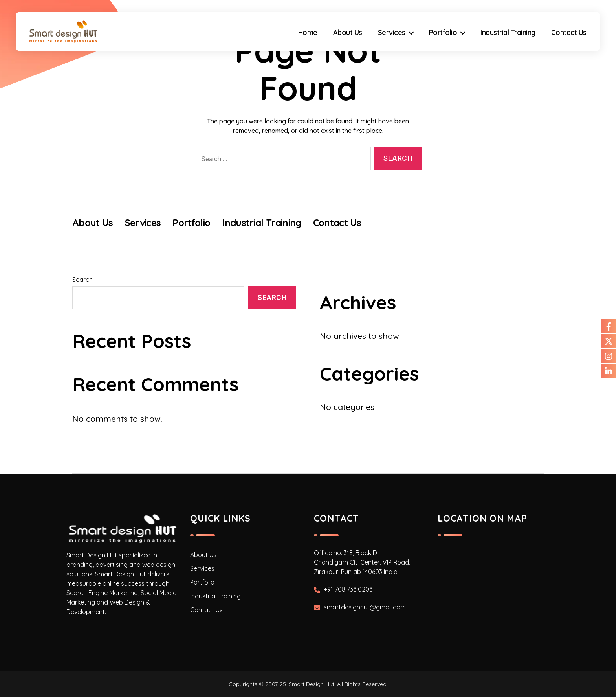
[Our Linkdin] (609, 371)
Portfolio (443, 33)
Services (392, 33)
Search (82, 280)
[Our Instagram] (609, 356)
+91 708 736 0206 (348, 589)
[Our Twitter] (609, 341)
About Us (348, 33)
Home (308, 33)
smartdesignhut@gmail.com (365, 607)
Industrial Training (508, 33)
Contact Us (569, 33)
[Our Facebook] (609, 326)
